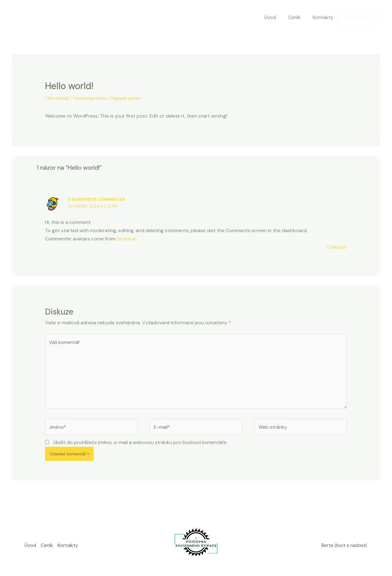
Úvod (270, 17)
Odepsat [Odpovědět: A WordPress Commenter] (337, 247)
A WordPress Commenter (96, 200)
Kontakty (323, 17)
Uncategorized (90, 98)
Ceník (294, 17)
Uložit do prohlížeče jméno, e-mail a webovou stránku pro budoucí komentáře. (140, 442)
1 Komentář (57, 98)
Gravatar (127, 239)
